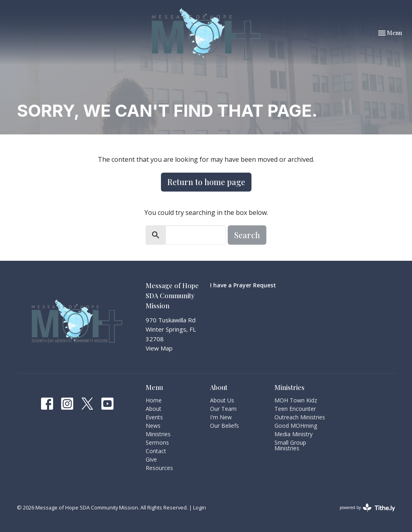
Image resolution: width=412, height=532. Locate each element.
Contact (156, 451)
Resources (159, 468)
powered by (367, 508)
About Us (222, 400)
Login (200, 507)
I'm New (221, 417)
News (153, 426)
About (153, 409)
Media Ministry (294, 434)
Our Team (223, 409)
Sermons (157, 442)
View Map (159, 348)
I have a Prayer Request (243, 285)
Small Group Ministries (290, 445)
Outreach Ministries (300, 417)
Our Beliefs (225, 426)
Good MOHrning (296, 426)
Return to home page (206, 182)
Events (154, 417)
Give (151, 459)
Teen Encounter (295, 409)
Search (247, 235)
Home (154, 400)
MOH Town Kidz (296, 400)
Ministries (158, 434)
